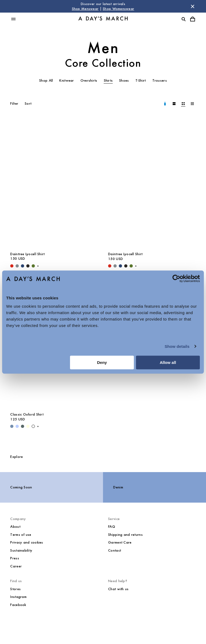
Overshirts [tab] (89, 80)
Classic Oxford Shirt (27, 414)
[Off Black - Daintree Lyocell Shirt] (28, 266)
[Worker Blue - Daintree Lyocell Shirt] (23, 266)
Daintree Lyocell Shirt (27, 254)
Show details (177, 346)
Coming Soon (21, 487)
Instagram (18, 597)
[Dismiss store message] (193, 6)
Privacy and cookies (27, 542)
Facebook (18, 605)
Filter (14, 103)
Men (103, 48)
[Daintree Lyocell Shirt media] (54, 183)
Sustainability (21, 550)
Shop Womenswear (118, 9)
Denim (118, 487)
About (15, 527)
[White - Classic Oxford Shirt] (33, 426)
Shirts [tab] (108, 80)
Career (16, 566)
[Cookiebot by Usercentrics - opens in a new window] (176, 278)
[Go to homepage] (103, 19)
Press (14, 558)
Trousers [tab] (160, 80)
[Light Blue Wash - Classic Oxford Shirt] (12, 426)
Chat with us (118, 589)
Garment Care (120, 542)
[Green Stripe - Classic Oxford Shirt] (23, 426)
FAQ (112, 527)
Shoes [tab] (124, 80)
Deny (102, 362)
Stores (15, 589)
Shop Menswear (85, 9)
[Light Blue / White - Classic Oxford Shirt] (17, 426)
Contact (115, 550)
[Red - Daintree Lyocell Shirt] (12, 266)
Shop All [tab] (46, 80)
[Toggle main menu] (13, 19)
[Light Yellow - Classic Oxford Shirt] (28, 426)
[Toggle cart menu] (193, 19)
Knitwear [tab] (67, 80)
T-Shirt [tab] (141, 80)
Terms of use (21, 535)
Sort (28, 103)
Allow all (168, 362)
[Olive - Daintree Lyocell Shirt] (33, 266)
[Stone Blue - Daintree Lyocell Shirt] (17, 266)
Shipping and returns (125, 535)
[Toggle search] (183, 19)
